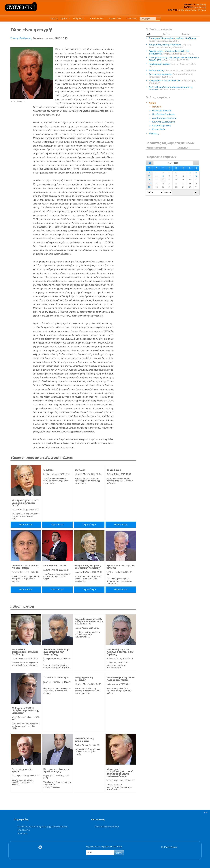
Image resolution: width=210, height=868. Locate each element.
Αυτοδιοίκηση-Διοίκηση (164, 118)
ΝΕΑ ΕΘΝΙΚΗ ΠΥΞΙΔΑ (55, 566)
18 (149, 172)
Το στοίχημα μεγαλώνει (171, 75)
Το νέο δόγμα (114, 470)
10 (196, 176)
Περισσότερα (26, 525)
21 (149, 183)
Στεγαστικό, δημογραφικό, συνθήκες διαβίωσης (25, 652)
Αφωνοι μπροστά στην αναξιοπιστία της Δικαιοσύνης (56, 652)
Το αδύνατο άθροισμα (56, 678)
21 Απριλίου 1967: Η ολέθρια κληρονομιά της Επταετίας (25, 711)
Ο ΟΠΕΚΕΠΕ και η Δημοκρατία (85, 740)
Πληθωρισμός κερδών (173, 65)
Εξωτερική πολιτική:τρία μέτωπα (121, 567)
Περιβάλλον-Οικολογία (163, 114)
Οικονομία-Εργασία (162, 110)
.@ (107, 827)
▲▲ (206, 812)
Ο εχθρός (48, 470)
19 (149, 176)
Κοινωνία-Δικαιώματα (164, 122)
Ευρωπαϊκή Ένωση (162, 126)
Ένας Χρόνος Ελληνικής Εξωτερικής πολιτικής (88, 567)
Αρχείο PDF (114, 19)
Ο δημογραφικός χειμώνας (84, 679)
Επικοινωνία (95, 19)
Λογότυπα (22, 833)
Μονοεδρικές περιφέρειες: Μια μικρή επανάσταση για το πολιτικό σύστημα (120, 773)
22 (149, 187)
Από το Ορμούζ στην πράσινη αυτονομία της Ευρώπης (120, 652)
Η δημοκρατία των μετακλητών (173, 82)
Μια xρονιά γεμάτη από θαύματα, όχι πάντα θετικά (25, 503)
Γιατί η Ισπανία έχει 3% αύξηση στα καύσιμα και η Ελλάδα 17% (89, 621)
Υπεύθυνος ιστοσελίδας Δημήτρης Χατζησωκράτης (43, 827)
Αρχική (54, 19)
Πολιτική (157, 107)
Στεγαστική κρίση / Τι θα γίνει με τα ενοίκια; (121, 679)
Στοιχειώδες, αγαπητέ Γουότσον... (170, 46)
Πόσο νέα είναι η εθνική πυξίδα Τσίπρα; (25, 567)
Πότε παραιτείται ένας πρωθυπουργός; (56, 770)
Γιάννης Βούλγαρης (21, 38)
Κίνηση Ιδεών (159, 129)
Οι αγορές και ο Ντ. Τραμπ (22, 770)
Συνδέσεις (130, 19)
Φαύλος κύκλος (172, 70)
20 (149, 180)
